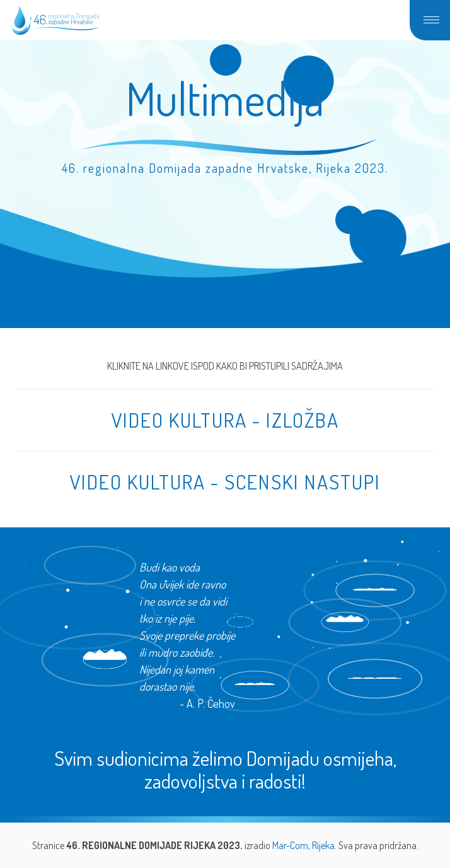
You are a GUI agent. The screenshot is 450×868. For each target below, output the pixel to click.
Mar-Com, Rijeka (303, 845)
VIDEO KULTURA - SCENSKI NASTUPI (225, 482)
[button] (430, 20)
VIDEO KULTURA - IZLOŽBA (225, 420)
